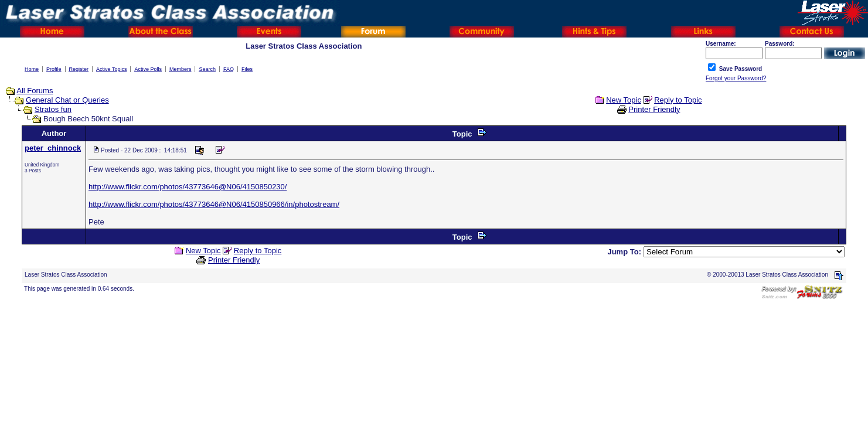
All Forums (35, 91)
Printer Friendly (654, 109)
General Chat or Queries (67, 100)
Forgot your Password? (736, 78)
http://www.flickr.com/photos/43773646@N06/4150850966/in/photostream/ (214, 204)
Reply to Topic (678, 100)
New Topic (624, 100)
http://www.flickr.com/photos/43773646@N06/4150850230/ (188, 187)
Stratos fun (53, 109)
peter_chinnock (53, 148)
